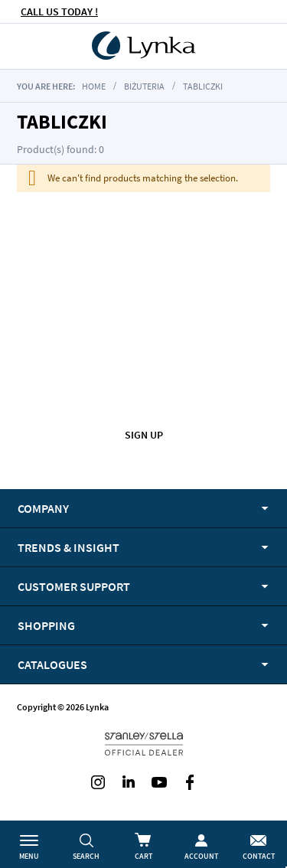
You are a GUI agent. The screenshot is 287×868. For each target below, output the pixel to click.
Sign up (144, 435)
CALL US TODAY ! (59, 11)
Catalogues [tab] (52, 664)
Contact (259, 856)
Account (201, 856)
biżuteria (144, 86)
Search (86, 856)
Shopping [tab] (46, 625)
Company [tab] (43, 508)
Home (94, 86)
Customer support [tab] (74, 586)
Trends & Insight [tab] (68, 547)
